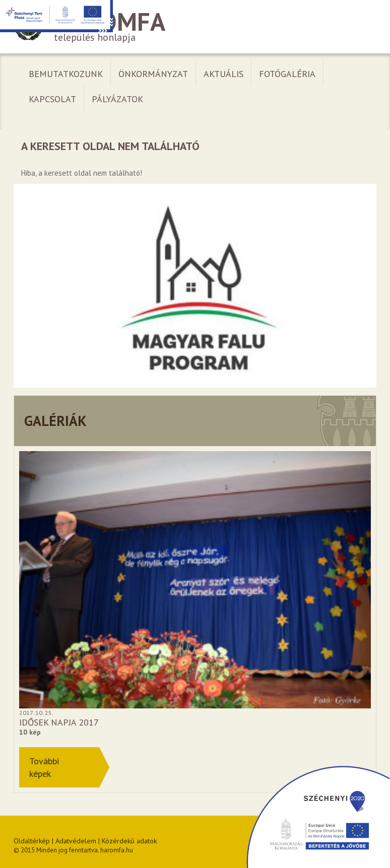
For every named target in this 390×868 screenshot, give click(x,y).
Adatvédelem (76, 841)
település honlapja (195, 27)
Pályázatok (117, 99)
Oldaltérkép (32, 841)
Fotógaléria (287, 74)
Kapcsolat (52, 99)
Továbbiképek (44, 767)
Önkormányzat (153, 74)
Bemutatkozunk (66, 74)
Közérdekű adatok (129, 841)
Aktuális (223, 74)
